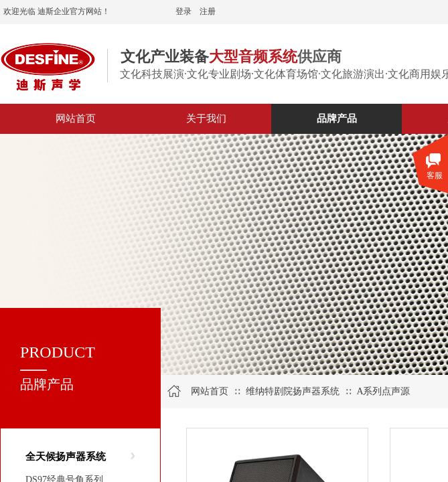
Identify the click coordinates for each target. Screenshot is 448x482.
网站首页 (210, 391)
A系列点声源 (383, 391)
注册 (208, 11)
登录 (183, 11)
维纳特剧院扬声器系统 (293, 391)
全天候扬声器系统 (66, 457)
